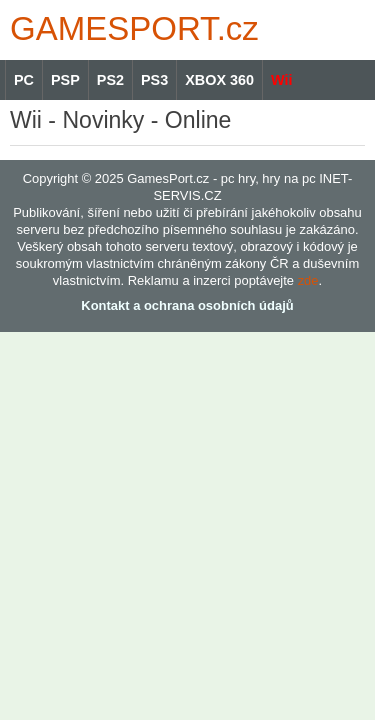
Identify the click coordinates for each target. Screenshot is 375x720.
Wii (281, 80)
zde (308, 280)
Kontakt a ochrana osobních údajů (187, 305)
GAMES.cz (130, 28)
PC (24, 80)
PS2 (110, 80)
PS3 (154, 80)
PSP (65, 80)
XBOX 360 (219, 80)
